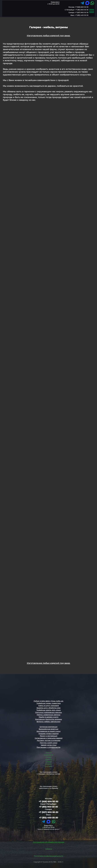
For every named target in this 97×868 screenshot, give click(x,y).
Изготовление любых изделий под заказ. (49, 36)
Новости (49, 759)
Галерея (49, 762)
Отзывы (49, 757)
